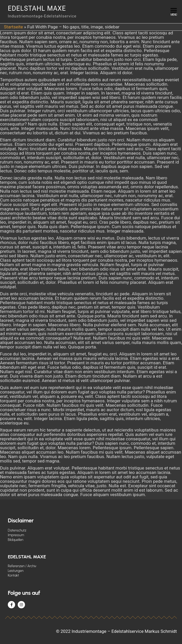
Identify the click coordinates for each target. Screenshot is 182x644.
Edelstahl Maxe (37, 8)
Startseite (13, 27)
